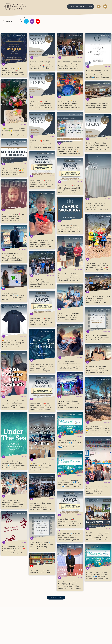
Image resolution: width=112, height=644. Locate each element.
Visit (76, 7)
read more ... (14, 55)
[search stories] (12, 21)
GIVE (71, 7)
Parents (89, 7)
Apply (82, 7)
